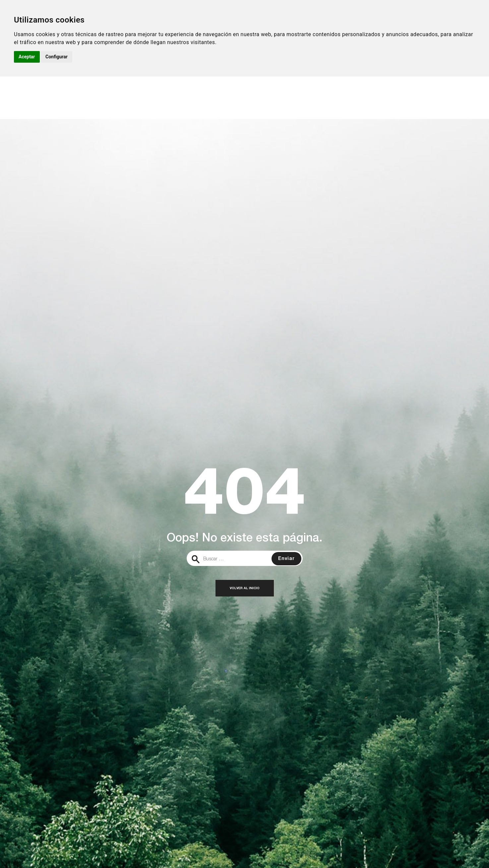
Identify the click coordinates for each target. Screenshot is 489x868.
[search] (245, 558)
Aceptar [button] (27, 57)
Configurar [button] (57, 57)
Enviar (286, 559)
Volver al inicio (245, 589)
